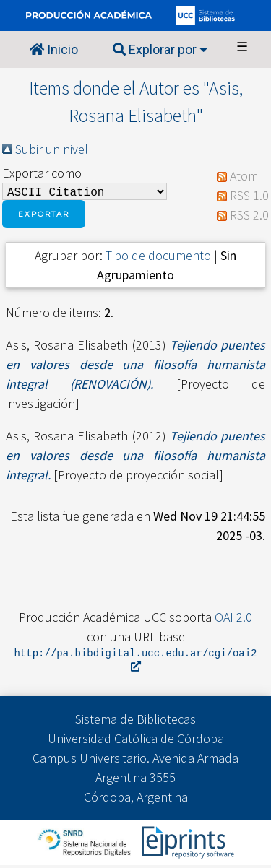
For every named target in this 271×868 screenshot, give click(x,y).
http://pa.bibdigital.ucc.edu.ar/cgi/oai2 (136, 662)
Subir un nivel (52, 149)
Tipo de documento (158, 258)
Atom (244, 177)
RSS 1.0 (249, 197)
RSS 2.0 (249, 216)
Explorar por (160, 49)
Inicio (54, 49)
